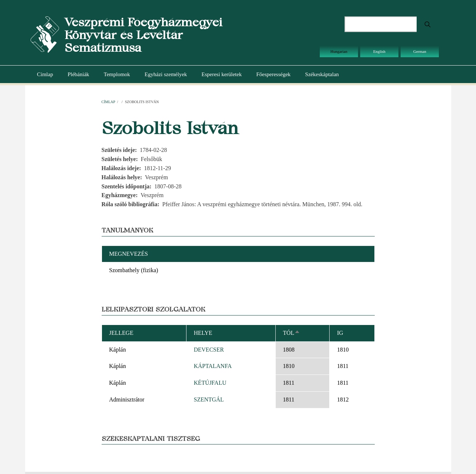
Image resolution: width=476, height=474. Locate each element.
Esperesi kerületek (221, 74)
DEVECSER (209, 350)
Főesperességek (274, 74)
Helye (203, 333)
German (420, 51)
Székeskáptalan (322, 74)
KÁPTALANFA (213, 366)
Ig (340, 333)
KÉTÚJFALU (210, 383)
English (379, 51)
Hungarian (339, 51)
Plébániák (78, 74)
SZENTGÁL (209, 399)
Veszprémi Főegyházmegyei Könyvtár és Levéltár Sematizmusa (143, 35)
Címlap (45, 74)
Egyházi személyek (166, 74)
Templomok (117, 74)
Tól (292, 333)
